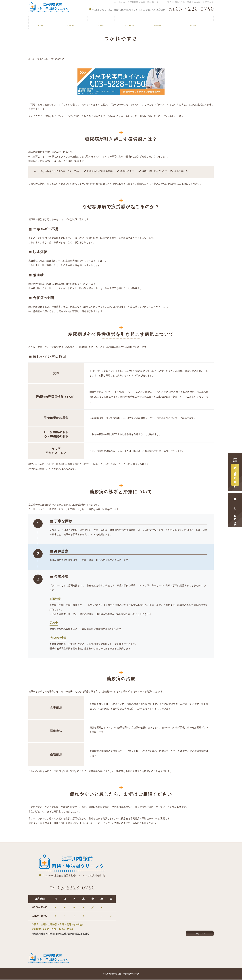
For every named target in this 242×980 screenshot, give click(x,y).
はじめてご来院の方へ (191, 19)
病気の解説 (128, 19)
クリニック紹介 (69, 19)
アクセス (156, 19)
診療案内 (100, 19)
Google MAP (200, 933)
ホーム (40, 19)
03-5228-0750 (73, 888)
